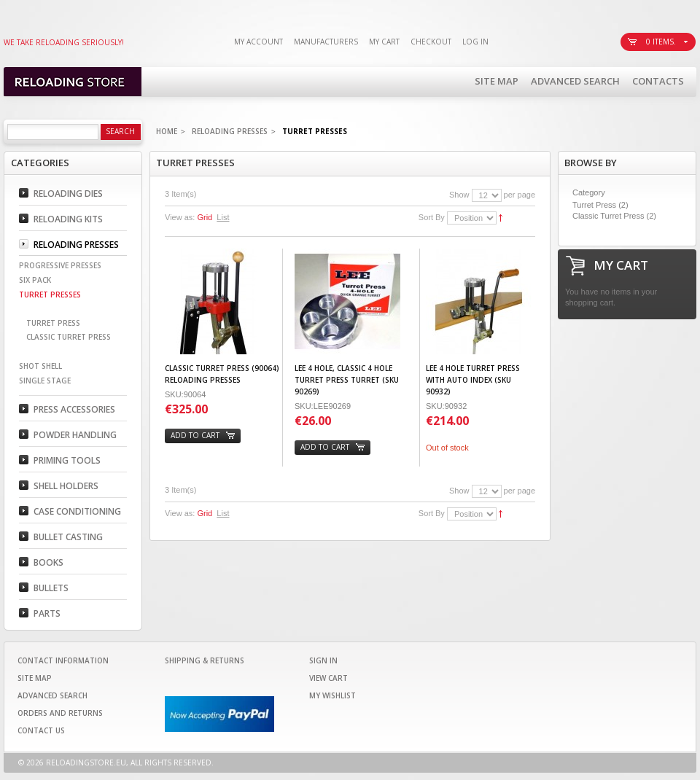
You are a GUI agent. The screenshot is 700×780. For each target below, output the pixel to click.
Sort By (432, 217)
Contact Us (41, 730)
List (223, 217)
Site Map (497, 81)
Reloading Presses (230, 131)
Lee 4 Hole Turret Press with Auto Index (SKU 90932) (473, 380)
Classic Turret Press (608, 216)
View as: (180, 217)
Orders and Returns (60, 713)
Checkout (431, 42)
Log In (475, 42)
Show (459, 195)
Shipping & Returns (205, 660)
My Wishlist (332, 695)
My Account (258, 42)
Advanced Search (575, 81)
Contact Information (63, 660)
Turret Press (594, 205)
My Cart (384, 42)
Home (167, 131)
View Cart (328, 678)
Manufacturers (326, 42)
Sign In (323, 660)
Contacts (658, 81)
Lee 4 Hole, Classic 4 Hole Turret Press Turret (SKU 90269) (347, 380)
